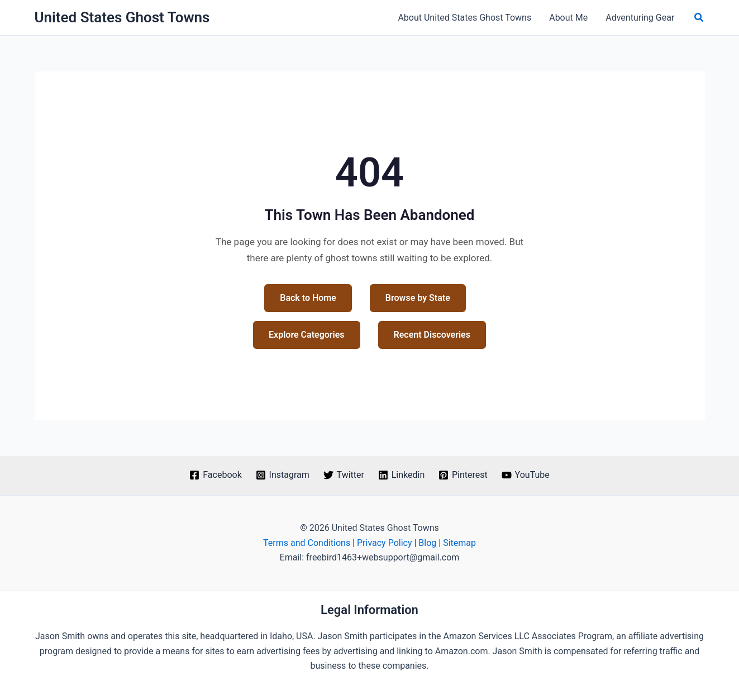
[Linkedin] (401, 475)
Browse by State (418, 298)
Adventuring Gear (640, 18)
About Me (568, 18)
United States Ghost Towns (122, 17)
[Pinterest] (463, 475)
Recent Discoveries (432, 335)
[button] (699, 18)
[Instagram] (282, 475)
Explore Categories (306, 335)
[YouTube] (525, 475)
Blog (427, 543)
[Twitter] (344, 475)
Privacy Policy (385, 543)
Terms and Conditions (307, 543)
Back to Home (308, 298)
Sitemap (459, 543)
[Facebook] (216, 475)
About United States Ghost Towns (464, 18)
